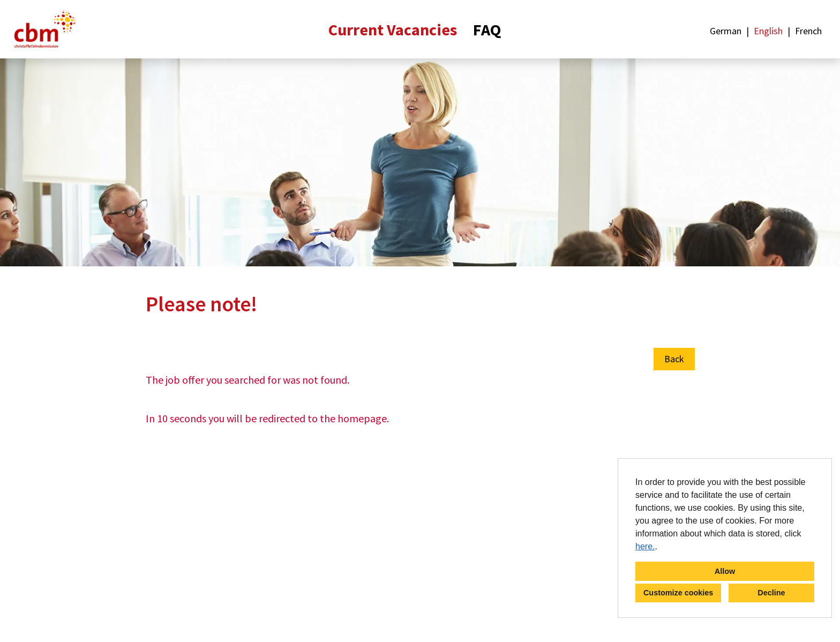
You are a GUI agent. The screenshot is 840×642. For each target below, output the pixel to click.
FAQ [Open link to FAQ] (487, 29)
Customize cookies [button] (678, 593)
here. (645, 546)
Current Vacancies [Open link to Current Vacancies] (393, 29)
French (808, 31)
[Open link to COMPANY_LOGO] (45, 29)
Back (674, 359)
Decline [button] (771, 593)
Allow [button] (725, 571)
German (726, 31)
